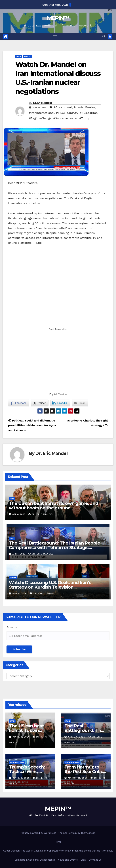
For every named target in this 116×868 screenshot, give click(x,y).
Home (58, 842)
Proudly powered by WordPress (39, 833)
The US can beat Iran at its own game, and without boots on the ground (54, 506)
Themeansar (88, 833)
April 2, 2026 (22, 778)
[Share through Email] (80, 403)
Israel (28, 57)
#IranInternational (42, 113)
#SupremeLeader (65, 118)
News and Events (68, 860)
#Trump (85, 118)
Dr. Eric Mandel (43, 103)
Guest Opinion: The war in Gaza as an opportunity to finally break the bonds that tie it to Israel (58, 851)
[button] (104, 37)
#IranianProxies (85, 107)
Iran (19, 57)
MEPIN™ (58, 18)
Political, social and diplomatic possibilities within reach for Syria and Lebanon (32, 426)
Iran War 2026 (17, 762)
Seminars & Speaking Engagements (35, 860)
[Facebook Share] (19, 403)
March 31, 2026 (78, 778)
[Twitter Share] (40, 403)
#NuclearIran (88, 113)
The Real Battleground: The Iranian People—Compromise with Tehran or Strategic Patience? (57, 548)
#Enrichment (63, 107)
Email (12, 627)
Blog (83, 860)
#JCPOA (72, 113)
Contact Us (95, 860)
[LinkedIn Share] (60, 403)
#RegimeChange (40, 118)
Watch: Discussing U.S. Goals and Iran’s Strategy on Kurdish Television (50, 585)
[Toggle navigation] (55, 37)
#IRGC (60, 113)
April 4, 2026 (22, 737)
